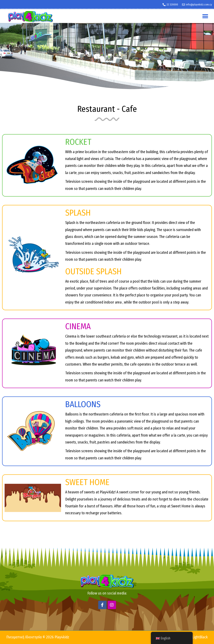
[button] (205, 16)
